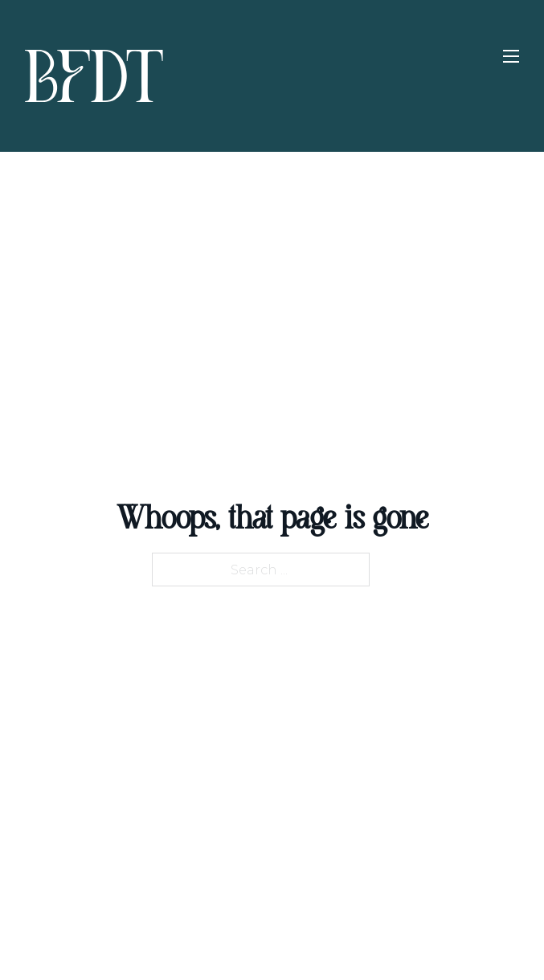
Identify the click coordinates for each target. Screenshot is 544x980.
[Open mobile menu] (511, 56)
